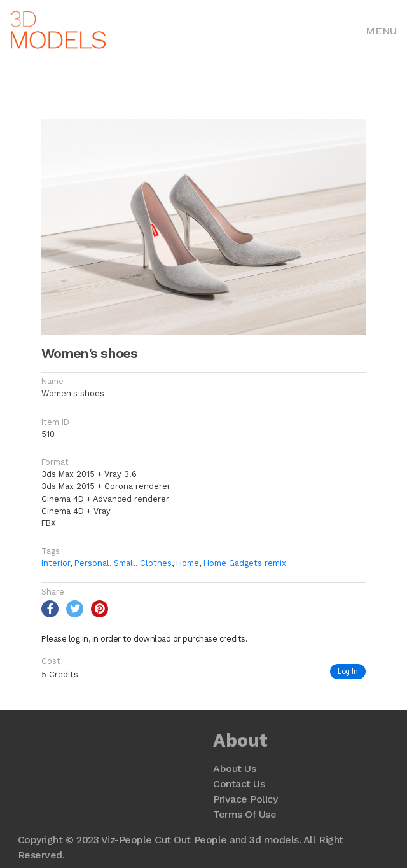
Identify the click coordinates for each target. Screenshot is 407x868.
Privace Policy (245, 799)
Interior (56, 563)
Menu (381, 31)
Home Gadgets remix (245, 563)
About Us (234, 768)
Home (188, 563)
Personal (92, 563)
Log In (348, 671)
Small (125, 563)
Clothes (156, 563)
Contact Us (239, 784)
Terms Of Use (245, 814)
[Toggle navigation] (381, 30)
